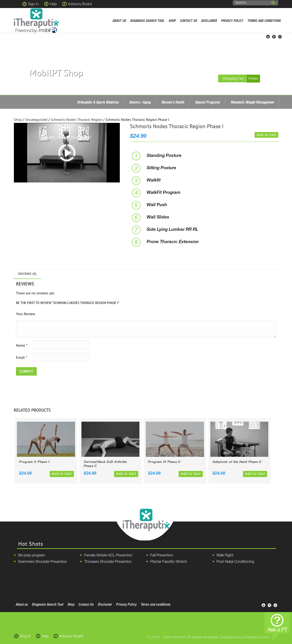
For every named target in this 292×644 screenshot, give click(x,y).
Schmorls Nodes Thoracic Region (76, 119)
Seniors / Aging (140, 102)
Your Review (26, 314)
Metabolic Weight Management (252, 102)
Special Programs (208, 102)
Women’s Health (173, 102)
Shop (172, 21)
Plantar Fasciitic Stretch (169, 562)
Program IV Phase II (164, 462)
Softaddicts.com (256, 638)
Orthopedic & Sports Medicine (98, 102)
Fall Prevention (162, 556)
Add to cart (266, 135)
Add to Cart (62, 474)
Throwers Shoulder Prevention (108, 562)
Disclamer (209, 21)
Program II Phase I (34, 462)
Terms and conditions (264, 21)
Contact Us (189, 21)
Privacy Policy (232, 21)
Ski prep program (31, 556)
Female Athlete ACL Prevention (108, 556)
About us (119, 21)
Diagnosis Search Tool (147, 21)
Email (21, 357)
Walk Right (225, 556)
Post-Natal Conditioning (235, 562)
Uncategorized (36, 119)
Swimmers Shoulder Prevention (43, 562)
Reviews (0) (27, 274)
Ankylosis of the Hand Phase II (237, 462)
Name (22, 345)
